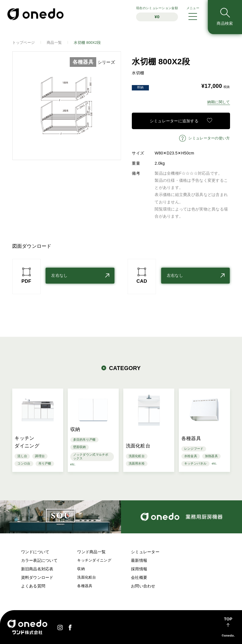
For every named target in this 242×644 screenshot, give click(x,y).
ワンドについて (35, 552)
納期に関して (219, 102)
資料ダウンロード (37, 577)
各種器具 (85, 586)
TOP (228, 619)
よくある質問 (33, 586)
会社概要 (139, 577)
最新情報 (139, 560)
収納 (81, 569)
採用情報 (139, 569)
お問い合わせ (143, 586)
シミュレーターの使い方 (209, 138)
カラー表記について (39, 560)
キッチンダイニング (94, 560)
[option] (67, 106)
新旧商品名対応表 (37, 569)
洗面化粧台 (87, 577)
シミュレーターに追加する (174, 121)
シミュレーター (145, 552)
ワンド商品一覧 (91, 552)
